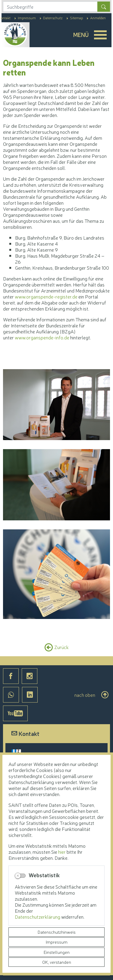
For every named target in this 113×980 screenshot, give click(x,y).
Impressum (57, 942)
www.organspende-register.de (46, 296)
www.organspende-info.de (42, 337)
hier (62, 852)
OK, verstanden (57, 962)
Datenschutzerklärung (38, 917)
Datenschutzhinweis (57, 932)
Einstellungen (57, 952)
